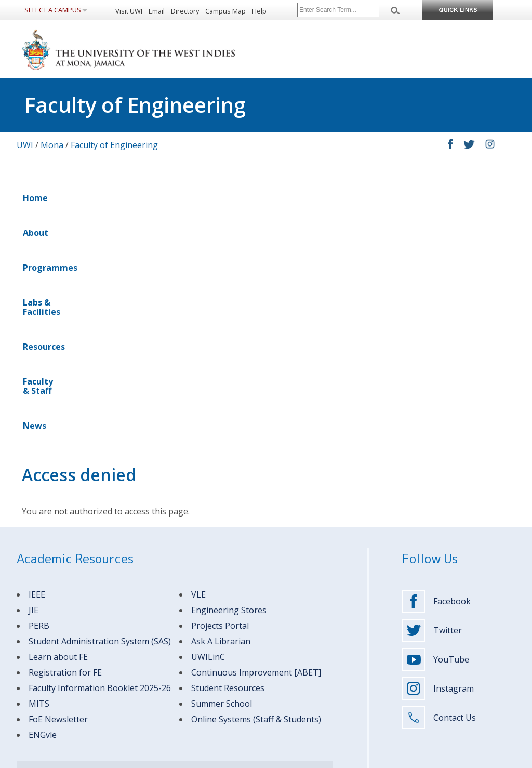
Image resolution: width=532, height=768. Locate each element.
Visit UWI (129, 11)
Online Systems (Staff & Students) (256, 492)
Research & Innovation (305, 674)
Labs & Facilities (199, 198)
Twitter (432, 403)
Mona (52, 145)
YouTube (436, 432)
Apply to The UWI (297, 632)
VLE (198, 367)
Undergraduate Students (183, 618)
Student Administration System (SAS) (100, 414)
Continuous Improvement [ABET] (256, 445)
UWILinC (208, 429)
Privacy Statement (156, 758)
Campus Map (225, 11)
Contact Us (439, 490)
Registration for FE (65, 445)
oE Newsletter (60, 492)
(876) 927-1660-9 (106, 651)
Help (259, 11)
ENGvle (43, 507)
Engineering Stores (229, 382)
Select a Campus (53, 10)
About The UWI (294, 618)
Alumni (157, 660)
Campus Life (290, 660)
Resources (266, 198)
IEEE (37, 367)
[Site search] (338, 10)
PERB (39, 398)
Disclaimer (108, 758)
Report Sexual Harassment (311, 716)
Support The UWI (297, 688)
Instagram (438, 461)
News (384, 198)
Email (157, 11)
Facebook (436, 374)
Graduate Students (175, 632)
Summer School (222, 476)
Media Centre (291, 702)
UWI (25, 145)
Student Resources (228, 460)
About (73, 198)
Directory (185, 11)
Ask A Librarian (221, 414)
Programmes (125, 198)
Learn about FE (58, 429)
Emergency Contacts (46, 591)
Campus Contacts (109, 591)
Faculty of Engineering (114, 145)
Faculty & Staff (330, 198)
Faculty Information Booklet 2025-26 (100, 460)
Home (35, 198)
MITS (39, 476)
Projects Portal (220, 398)
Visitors (158, 674)
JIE (34, 382)
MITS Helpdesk (163, 591)
